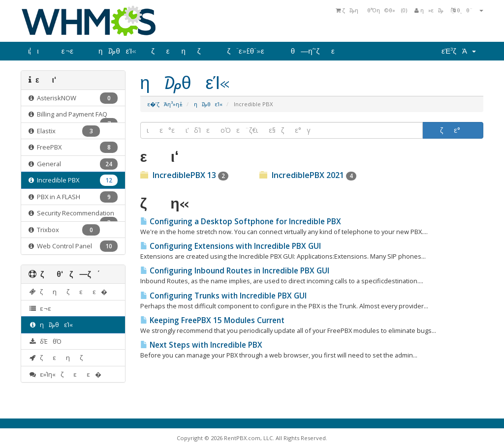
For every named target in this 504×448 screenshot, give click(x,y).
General (73, 164)
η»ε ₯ (429, 10)
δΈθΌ (47, 341)
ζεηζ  (182, 51)
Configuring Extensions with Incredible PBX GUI (231, 246)
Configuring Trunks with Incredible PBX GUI (223, 296)
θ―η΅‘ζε (319, 51)
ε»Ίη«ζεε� (65, 374)
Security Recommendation (73, 215)
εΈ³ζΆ (459, 51)
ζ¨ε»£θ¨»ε (251, 51)
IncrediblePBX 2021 (308, 175)
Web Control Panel (73, 246)
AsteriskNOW (73, 98)
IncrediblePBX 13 (184, 175)
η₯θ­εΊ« (117, 51)
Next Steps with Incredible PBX (201, 345)
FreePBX (73, 147)
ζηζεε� (68, 292)
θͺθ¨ (467, 10)
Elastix (64, 131)
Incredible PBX (73, 180)
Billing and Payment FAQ (73, 116)
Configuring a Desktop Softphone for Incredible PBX (241, 222)
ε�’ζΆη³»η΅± (165, 104)
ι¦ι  (37, 51)
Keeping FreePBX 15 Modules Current (212, 320)
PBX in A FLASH (73, 197)
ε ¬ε (73, 51)
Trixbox (64, 230)
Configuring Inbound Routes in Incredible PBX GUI (235, 271)
